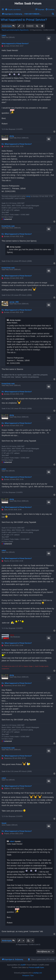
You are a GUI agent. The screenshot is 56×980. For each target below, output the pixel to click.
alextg (12, 136)
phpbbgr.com (38, 973)
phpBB (23, 965)
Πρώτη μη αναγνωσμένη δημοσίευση (15, 30)
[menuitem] (13, 9)
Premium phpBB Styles (36, 967)
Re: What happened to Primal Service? (17, 144)
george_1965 (14, 302)
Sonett (4, 823)
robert (4, 36)
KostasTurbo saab (8, 226)
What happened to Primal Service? (24, 20)
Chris (12, 635)
